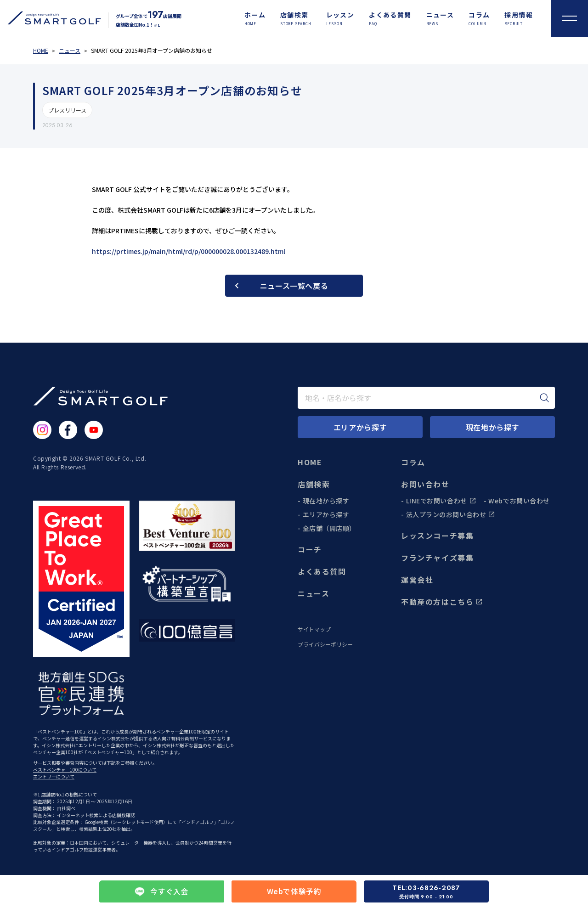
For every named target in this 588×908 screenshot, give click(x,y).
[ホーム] (255, 18)
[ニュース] (440, 18)
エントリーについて (54, 776)
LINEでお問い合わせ (441, 501)
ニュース (314, 593)
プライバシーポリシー (325, 644)
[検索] (544, 398)
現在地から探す (326, 501)
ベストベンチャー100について (65, 770)
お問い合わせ (425, 484)
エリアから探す (326, 514)
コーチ (310, 549)
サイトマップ (314, 629)
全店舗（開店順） (329, 528)
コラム (413, 462)
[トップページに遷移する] (51, 18)
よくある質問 (322, 571)
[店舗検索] (296, 18)
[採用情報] (519, 18)
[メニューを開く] (570, 18)
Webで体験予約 (294, 891)
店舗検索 (314, 484)
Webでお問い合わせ (519, 501)
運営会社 (417, 580)
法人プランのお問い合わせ (451, 514)
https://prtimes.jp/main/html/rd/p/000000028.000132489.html (189, 251)
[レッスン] (340, 18)
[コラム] (479, 18)
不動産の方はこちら (442, 602)
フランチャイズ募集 (437, 558)
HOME (310, 462)
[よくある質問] (390, 18)
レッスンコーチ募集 (437, 536)
